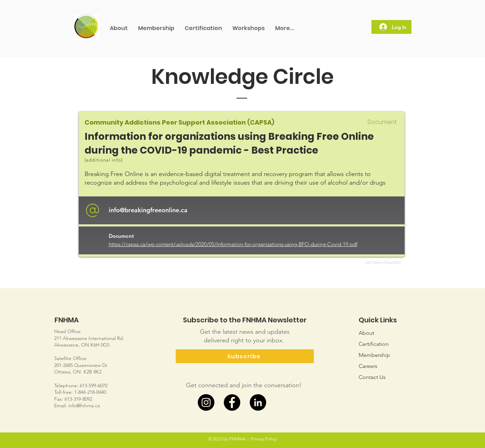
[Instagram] (206, 402)
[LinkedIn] (258, 402)
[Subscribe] (245, 356)
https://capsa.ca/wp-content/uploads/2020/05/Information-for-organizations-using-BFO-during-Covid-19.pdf (233, 244)
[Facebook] (232, 402)
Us (372, 377)
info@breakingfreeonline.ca (148, 210)
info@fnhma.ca (84, 406)
